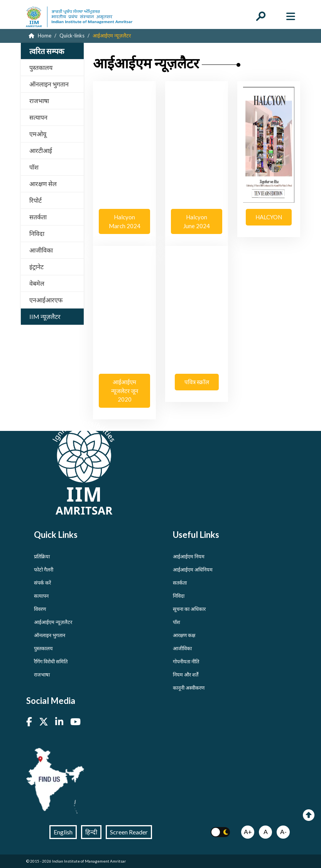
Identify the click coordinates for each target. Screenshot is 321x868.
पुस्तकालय (41, 67)
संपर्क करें (42, 583)
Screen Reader (129, 832)
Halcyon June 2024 (197, 221)
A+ (248, 832)
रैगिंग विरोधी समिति (51, 661)
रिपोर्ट (35, 200)
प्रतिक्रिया (42, 556)
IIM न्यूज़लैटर (45, 316)
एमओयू (38, 134)
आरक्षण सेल (43, 184)
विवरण (40, 609)
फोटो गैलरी (44, 570)
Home (40, 36)
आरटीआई (41, 150)
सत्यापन (38, 117)
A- (283, 832)
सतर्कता (38, 217)
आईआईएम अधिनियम (193, 570)
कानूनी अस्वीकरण (189, 688)
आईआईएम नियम (189, 556)
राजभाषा (39, 101)
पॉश (34, 167)
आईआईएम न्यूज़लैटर (53, 622)
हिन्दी (91, 832)
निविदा (37, 233)
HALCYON (269, 217)
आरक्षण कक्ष (184, 635)
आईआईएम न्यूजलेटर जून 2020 (124, 391)
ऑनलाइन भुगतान (49, 84)
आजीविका (41, 250)
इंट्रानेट (36, 267)
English (63, 832)
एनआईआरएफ (46, 300)
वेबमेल (37, 283)
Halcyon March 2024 (124, 221)
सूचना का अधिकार (189, 609)
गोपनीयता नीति (186, 661)
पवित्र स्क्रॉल (197, 382)
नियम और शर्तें (186, 675)
